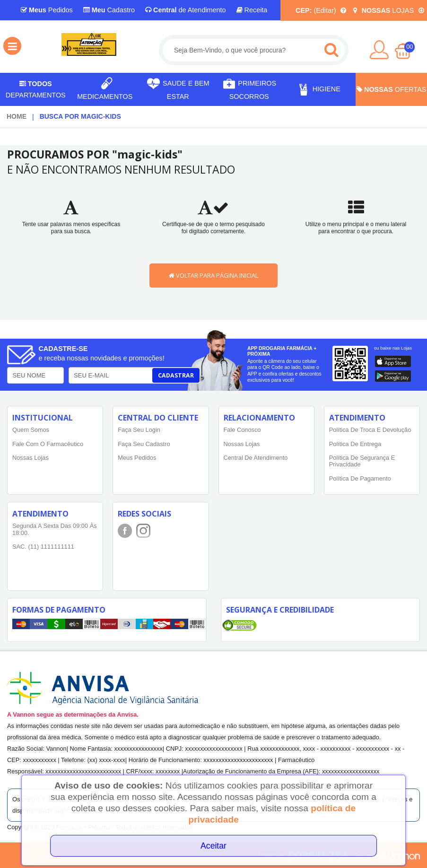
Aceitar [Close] (213, 846)
